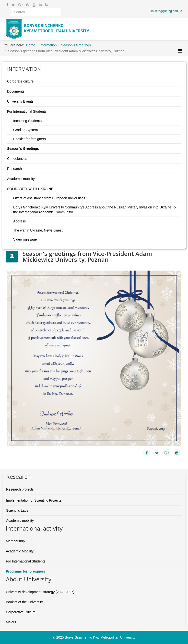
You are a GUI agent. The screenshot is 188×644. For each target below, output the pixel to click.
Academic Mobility (20, 551)
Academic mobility (21, 179)
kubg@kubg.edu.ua (169, 11)
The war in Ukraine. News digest (38, 230)
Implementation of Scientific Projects (34, 500)
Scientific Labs (17, 510)
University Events (20, 101)
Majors (11, 622)
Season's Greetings (23, 149)
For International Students (27, 111)
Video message (25, 239)
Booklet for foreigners (29, 139)
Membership (15, 541)
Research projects (20, 489)
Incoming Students (27, 121)
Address (19, 221)
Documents (16, 91)
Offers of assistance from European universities (49, 198)
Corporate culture (20, 81)
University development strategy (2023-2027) (40, 592)
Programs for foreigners (25, 571)
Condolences (17, 159)
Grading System (25, 130)
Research (14, 169)
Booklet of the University (24, 602)
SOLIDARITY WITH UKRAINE (30, 189)
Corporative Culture (21, 612)
